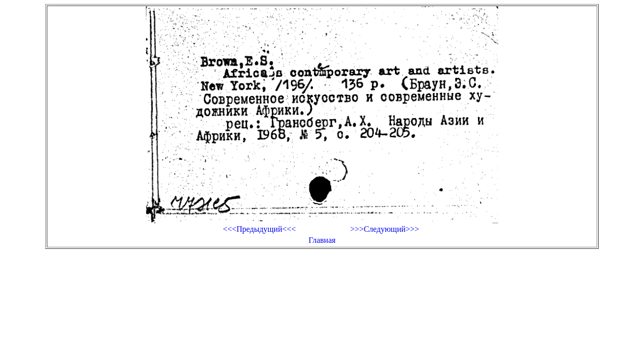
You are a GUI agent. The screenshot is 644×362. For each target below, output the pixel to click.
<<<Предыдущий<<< (259, 229)
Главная (322, 240)
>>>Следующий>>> (385, 229)
